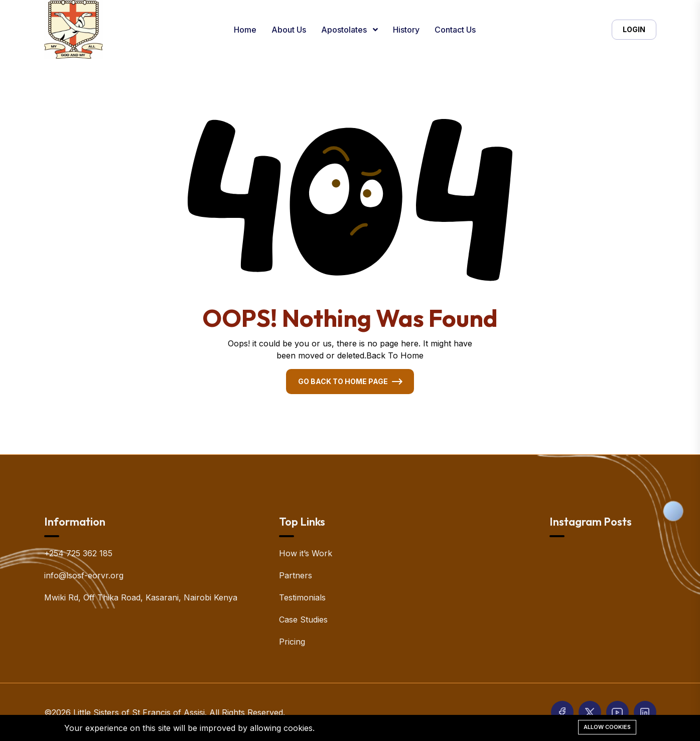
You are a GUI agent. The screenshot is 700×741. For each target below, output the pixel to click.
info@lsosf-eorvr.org (84, 575)
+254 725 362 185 (78, 553)
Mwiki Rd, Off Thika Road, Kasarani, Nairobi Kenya (141, 597)
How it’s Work (306, 553)
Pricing (292, 642)
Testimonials (302, 597)
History (406, 30)
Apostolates (345, 30)
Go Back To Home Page (343, 381)
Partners (296, 575)
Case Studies (303, 620)
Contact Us (455, 30)
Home (245, 30)
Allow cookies (607, 727)
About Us (289, 30)
